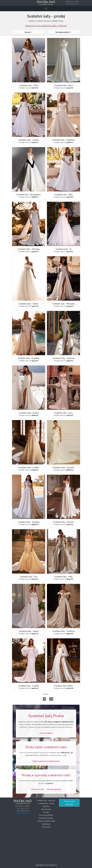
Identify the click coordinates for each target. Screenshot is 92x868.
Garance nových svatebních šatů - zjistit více (46, 26)
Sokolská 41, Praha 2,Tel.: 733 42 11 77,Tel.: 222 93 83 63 (23, 808)
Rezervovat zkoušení (69, 803)
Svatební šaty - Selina (29, 631)
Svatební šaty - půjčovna (46, 801)
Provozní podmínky (46, 815)
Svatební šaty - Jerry (63, 413)
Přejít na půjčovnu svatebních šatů (46, 761)
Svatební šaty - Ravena (63, 522)
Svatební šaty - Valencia (63, 358)
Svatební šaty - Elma (63, 85)
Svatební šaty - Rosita (29, 413)
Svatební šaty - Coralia (29, 468)
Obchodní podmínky (46, 818)
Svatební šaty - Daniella (29, 522)
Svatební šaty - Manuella (63, 304)
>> (51, 699)
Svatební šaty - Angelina (29, 358)
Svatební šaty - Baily (63, 577)
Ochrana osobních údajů (46, 821)
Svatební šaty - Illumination (29, 195)
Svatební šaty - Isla (29, 577)
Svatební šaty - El (63, 249)
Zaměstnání (46, 827)
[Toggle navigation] (46, 9)
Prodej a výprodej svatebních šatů (46, 775)
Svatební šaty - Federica (63, 631)
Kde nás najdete (46, 733)
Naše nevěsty (46, 809)
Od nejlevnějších (63, 32)
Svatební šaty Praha (46, 716)
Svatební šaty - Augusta (63, 468)
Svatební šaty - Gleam (29, 304)
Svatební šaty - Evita (29, 85)
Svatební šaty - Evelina (29, 686)
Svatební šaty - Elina (63, 195)
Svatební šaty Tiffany (63, 686)
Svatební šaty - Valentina (63, 140)
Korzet (28, 32)
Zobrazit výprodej (54, 789)
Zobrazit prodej (37, 789)
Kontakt (46, 812)
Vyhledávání (46, 824)
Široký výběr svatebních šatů (46, 747)
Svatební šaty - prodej (46, 803)
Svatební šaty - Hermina (29, 249)
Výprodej (46, 806)
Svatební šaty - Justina (29, 140)
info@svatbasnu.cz (23, 813)
